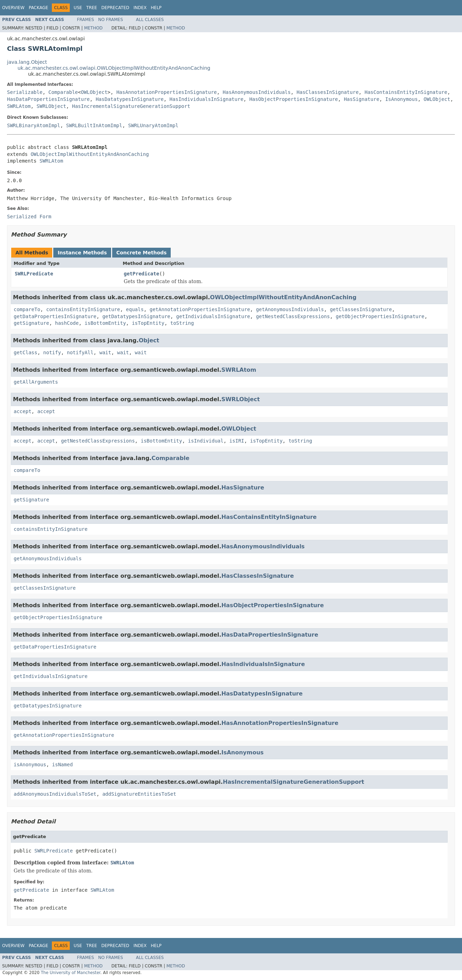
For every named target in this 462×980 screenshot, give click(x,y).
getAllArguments (36, 382)
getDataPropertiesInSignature (55, 316)
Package (38, 8)
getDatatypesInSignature (136, 316)
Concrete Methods (142, 253)
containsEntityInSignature (83, 309)
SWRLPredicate (34, 274)
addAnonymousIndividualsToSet (55, 794)
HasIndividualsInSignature (207, 99)
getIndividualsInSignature (213, 316)
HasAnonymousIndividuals (257, 92)
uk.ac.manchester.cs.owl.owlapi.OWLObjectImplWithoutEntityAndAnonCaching (114, 68)
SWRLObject (51, 106)
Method (93, 28)
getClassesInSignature (361, 309)
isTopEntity (148, 323)
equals (135, 309)
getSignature (31, 323)
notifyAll (80, 352)
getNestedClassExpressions (293, 316)
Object (149, 340)
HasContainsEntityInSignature (406, 92)
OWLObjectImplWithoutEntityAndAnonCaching (90, 154)
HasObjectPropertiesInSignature (294, 99)
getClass (25, 352)
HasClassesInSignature (328, 92)
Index (140, 8)
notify (52, 352)
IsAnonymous (402, 99)
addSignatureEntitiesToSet (139, 794)
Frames (86, 20)
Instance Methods (82, 253)
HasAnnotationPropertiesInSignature (167, 92)
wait (105, 352)
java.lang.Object (27, 62)
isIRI (237, 441)
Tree (92, 8)
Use (78, 8)
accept (23, 411)
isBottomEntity (105, 323)
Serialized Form (29, 217)
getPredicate (141, 274)
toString (182, 323)
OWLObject (94, 92)
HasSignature (362, 99)
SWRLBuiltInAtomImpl (94, 125)
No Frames (111, 20)
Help (156, 8)
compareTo (27, 309)
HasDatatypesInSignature (130, 99)
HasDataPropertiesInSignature (48, 99)
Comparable (63, 92)
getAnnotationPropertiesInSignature (200, 309)
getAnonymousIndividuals (290, 309)
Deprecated (115, 8)
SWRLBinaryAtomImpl (34, 125)
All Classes (150, 20)
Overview (13, 8)
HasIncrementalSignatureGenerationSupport (131, 106)
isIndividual (206, 441)
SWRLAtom (19, 106)
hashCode (67, 323)
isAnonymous (30, 765)
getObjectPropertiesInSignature (380, 316)
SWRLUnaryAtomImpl (153, 125)
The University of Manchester (70, 973)
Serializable (25, 92)
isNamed (63, 765)
